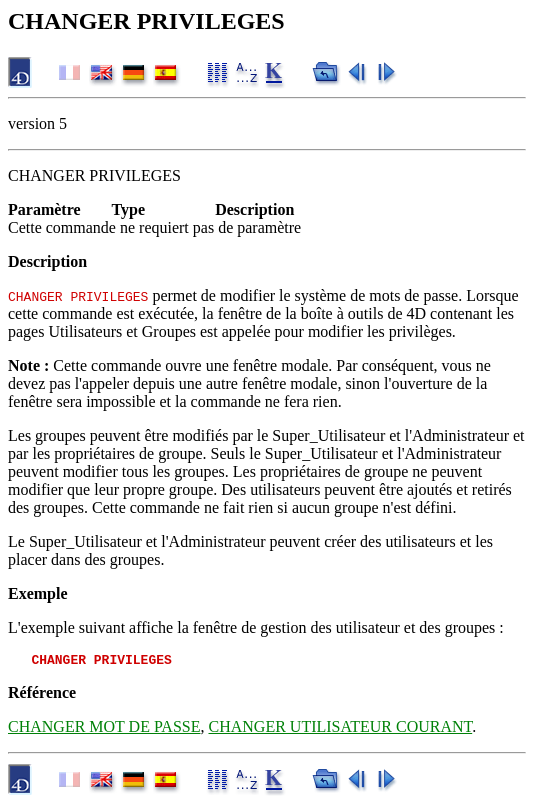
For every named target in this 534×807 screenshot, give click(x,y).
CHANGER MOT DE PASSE (104, 729)
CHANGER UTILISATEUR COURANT (340, 729)
